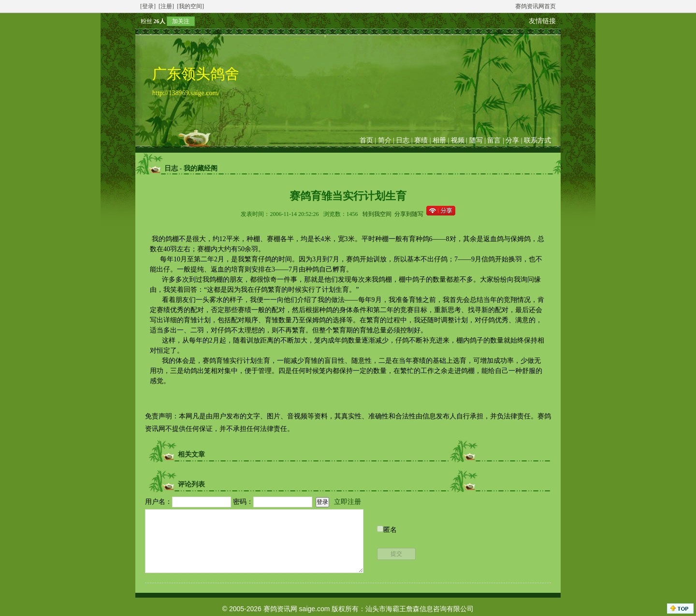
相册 (439, 140)
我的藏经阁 (201, 168)
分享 (512, 140)
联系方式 (537, 140)
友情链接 (542, 21)
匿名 (390, 530)
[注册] (166, 6)
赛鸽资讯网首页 (536, 6)
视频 (458, 140)
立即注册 (348, 502)
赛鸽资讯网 (280, 609)
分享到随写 (409, 214)
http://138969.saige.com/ (186, 93)
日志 (403, 140)
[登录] (148, 6)
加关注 (181, 21)
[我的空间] (190, 6)
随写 (476, 140)
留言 (494, 140)
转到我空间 (377, 214)
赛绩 (421, 140)
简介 (385, 140)
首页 (366, 140)
